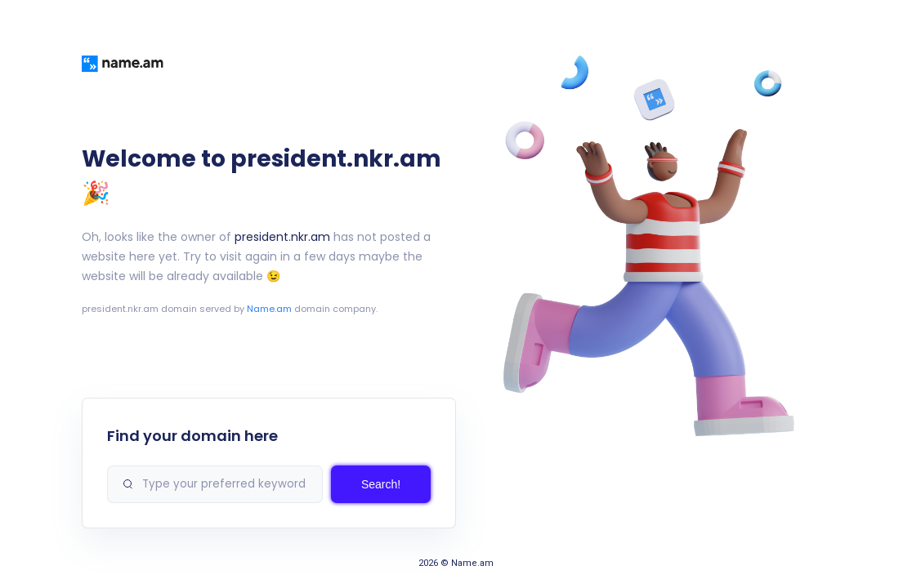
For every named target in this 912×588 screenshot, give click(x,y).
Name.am (269, 309)
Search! (381, 484)
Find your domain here (192, 436)
